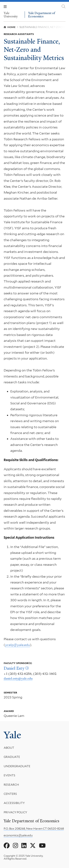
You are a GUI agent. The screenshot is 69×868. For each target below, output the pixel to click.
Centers (10, 794)
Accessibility (14, 803)
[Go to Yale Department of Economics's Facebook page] (7, 846)
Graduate (12, 757)
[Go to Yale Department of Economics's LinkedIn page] (24, 846)
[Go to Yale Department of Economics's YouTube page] (42, 846)
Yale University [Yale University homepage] (11, 15)
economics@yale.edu (18, 835)
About (9, 748)
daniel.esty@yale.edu (18, 678)
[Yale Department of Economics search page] (63, 6)
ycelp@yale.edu (18, 645)
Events (9, 775)
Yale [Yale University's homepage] (12, 735)
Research (11, 784)
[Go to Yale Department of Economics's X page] (33, 846)
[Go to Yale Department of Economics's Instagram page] (15, 846)
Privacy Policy (15, 812)
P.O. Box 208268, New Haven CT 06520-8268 (34, 829)
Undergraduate (17, 766)
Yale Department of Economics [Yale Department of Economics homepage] (42, 15)
